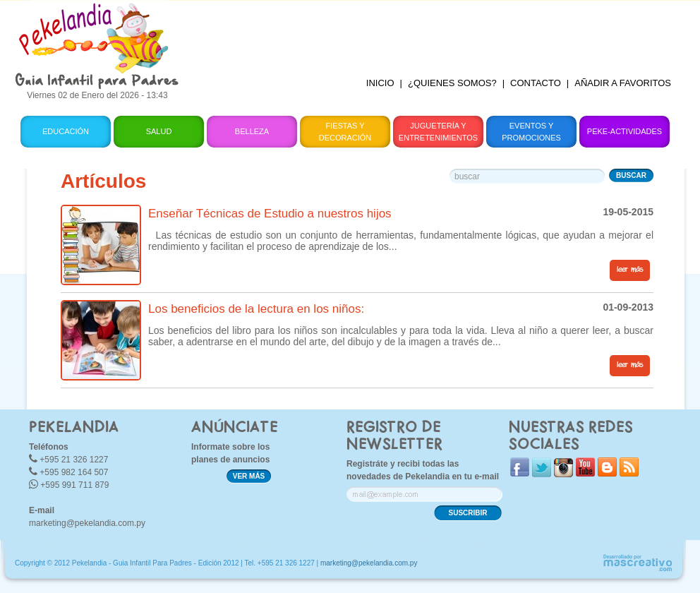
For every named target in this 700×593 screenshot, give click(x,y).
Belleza (252, 131)
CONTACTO (536, 83)
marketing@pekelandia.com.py (87, 523)
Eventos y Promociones (531, 132)
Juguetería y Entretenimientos (438, 132)
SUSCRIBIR (467, 513)
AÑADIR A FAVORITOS (623, 83)
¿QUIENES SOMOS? (452, 83)
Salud (159, 131)
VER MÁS (249, 476)
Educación (66, 131)
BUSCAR (631, 175)
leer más (630, 270)
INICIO (380, 83)
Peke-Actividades (624, 131)
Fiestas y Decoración (345, 132)
